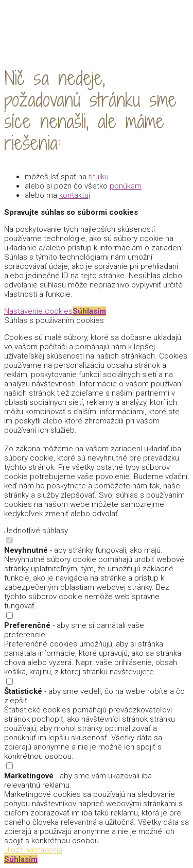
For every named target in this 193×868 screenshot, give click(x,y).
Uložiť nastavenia (33, 850)
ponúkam (126, 186)
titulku (99, 177)
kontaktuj (75, 195)
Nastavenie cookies (38, 311)
